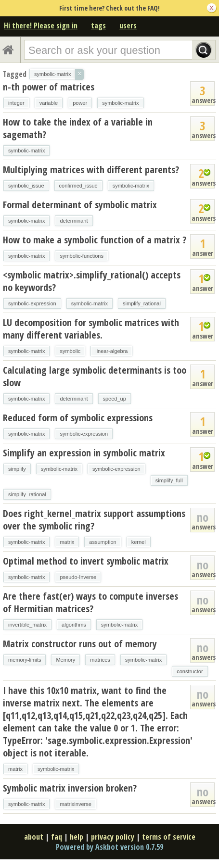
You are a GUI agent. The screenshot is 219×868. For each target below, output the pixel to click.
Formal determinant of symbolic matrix (80, 205)
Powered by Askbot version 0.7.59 (109, 847)
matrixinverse (75, 804)
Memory (65, 660)
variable (49, 103)
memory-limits (25, 660)
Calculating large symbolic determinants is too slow (95, 376)
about (34, 837)
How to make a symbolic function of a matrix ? (95, 240)
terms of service (169, 837)
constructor (190, 671)
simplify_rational (142, 303)
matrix (67, 542)
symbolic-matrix (120, 103)
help (77, 837)
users (128, 25)
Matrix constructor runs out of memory (80, 644)
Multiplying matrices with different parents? (91, 170)
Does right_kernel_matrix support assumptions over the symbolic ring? (94, 520)
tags (98, 25)
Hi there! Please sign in (41, 25)
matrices (100, 660)
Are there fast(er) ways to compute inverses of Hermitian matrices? (90, 602)
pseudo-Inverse (78, 577)
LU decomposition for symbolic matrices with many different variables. (91, 329)
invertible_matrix (27, 625)
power (80, 103)
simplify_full (169, 480)
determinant (74, 221)
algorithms (74, 625)
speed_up (115, 399)
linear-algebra (111, 351)
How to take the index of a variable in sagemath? (78, 128)
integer (16, 103)
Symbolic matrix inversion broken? (70, 788)
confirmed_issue (78, 186)
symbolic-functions (81, 256)
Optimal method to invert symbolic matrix (86, 561)
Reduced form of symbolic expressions (78, 418)
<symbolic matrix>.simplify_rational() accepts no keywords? (92, 281)
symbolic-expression (32, 303)
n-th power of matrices (49, 87)
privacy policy (113, 837)
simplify (17, 469)
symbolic (70, 351)
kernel (139, 542)
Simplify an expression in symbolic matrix (84, 453)
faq (57, 837)
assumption (103, 542)
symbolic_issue (26, 186)
